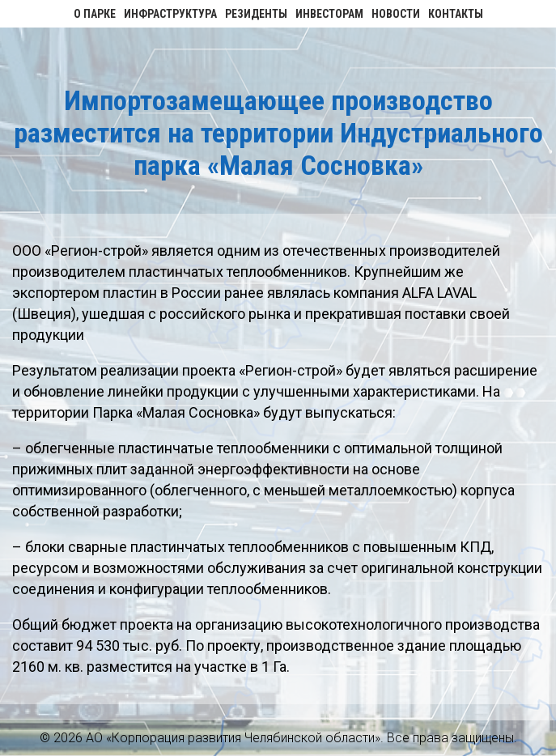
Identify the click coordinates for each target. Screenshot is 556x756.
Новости (396, 14)
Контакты (456, 14)
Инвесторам (329, 14)
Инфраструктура (170, 14)
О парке (95, 14)
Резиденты (256, 14)
